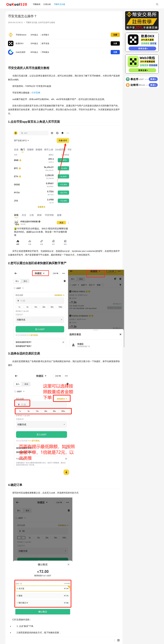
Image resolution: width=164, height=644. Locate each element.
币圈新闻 (37, 4)
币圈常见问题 (59, 4)
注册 (115, 35)
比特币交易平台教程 (47, 22)
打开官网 (36, 93)
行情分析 (47, 4)
